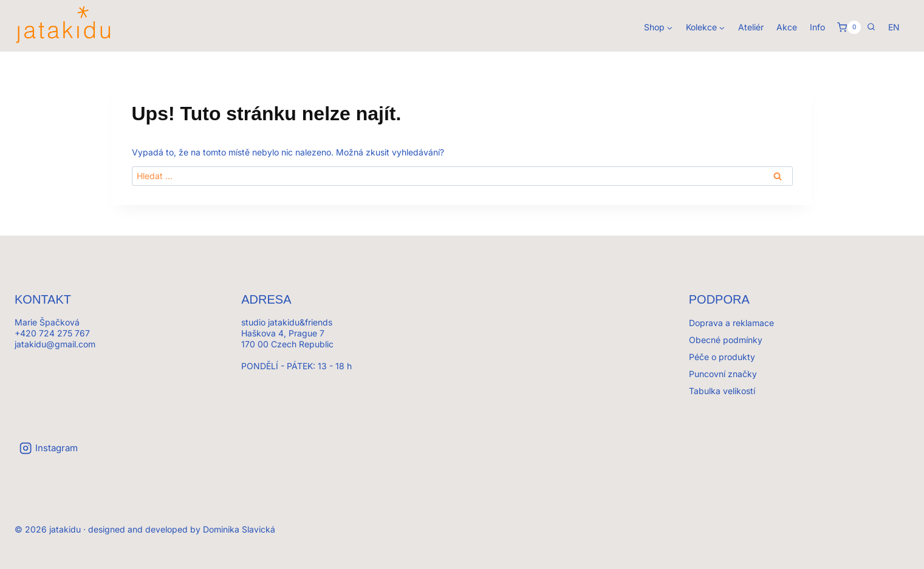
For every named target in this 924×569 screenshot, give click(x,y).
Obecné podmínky (726, 340)
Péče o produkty (722, 357)
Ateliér (751, 27)
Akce (787, 27)
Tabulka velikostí (722, 391)
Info (817, 27)
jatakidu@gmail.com (55, 344)
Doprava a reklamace (731, 323)
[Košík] (849, 27)
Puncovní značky (723, 374)
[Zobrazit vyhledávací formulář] (871, 27)
